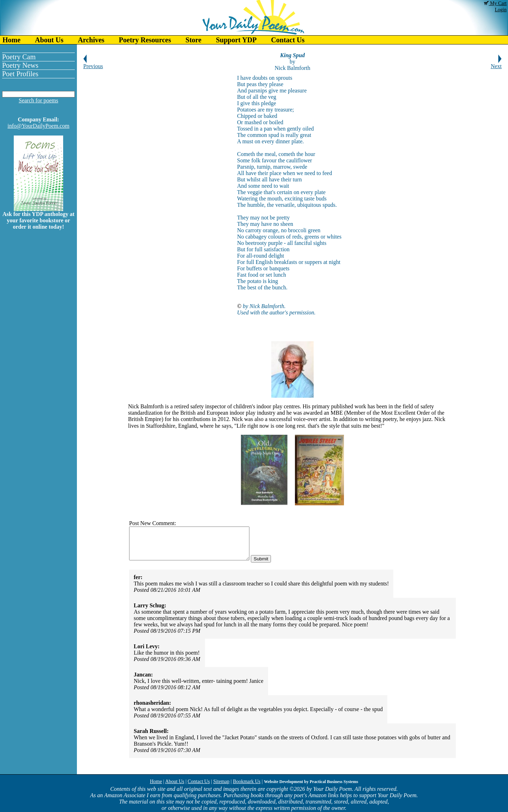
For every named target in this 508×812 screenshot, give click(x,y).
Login (501, 10)
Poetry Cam (19, 57)
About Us (49, 40)
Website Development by (311, 782)
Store (193, 40)
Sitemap (221, 781)
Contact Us (288, 40)
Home (11, 40)
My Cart (495, 3)
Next (496, 64)
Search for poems (38, 100)
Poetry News (20, 65)
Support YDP (236, 40)
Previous (93, 64)
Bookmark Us (247, 781)
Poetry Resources (145, 40)
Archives (91, 40)
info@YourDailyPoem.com (38, 126)
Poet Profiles (20, 74)
